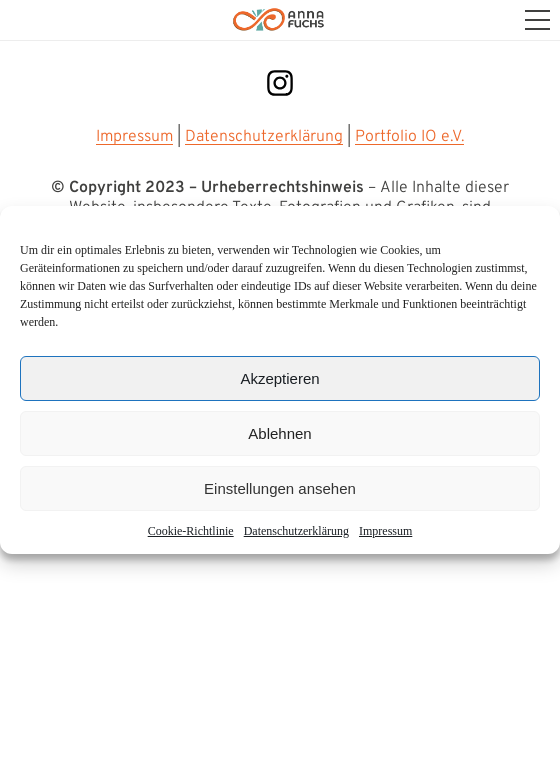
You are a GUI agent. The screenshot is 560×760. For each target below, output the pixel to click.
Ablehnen (279, 433)
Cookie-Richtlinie (191, 531)
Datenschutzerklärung (264, 137)
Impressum (385, 531)
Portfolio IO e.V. (409, 137)
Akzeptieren (279, 378)
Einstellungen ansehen (280, 488)
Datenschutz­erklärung (296, 531)
